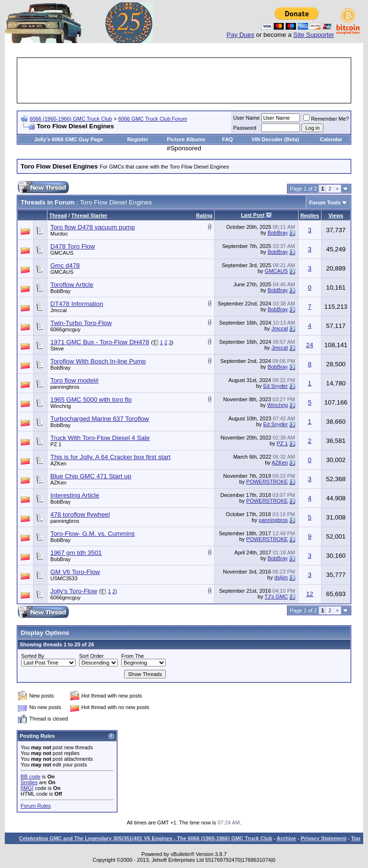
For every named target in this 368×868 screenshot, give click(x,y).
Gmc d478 (65, 265)
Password (245, 128)
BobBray (277, 233)
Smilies (29, 782)
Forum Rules (36, 806)
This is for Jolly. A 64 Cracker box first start (110, 457)
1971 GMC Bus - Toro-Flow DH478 (100, 342)
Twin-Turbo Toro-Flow (81, 323)
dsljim (281, 577)
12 (310, 594)
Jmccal (58, 310)
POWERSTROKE (267, 482)
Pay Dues (241, 35)
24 (310, 345)
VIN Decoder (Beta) (276, 139)
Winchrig (61, 406)
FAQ (228, 139)
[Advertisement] (193, 80)
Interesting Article (75, 495)
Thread (58, 215)
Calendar (331, 139)
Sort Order (91, 656)
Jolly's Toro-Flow (74, 591)
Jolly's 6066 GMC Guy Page (69, 139)
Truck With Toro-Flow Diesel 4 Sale (100, 438)
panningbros (65, 387)
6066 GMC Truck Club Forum (153, 119)
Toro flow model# (75, 380)
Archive (286, 838)
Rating (204, 215)
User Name (247, 118)
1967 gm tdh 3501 (76, 553)
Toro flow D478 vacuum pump (92, 227)
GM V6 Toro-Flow (75, 572)
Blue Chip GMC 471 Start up (91, 476)
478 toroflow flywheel (80, 514)
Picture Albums (186, 139)
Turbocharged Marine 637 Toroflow (100, 419)
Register (138, 139)
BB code (31, 777)
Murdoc (59, 234)
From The (132, 656)
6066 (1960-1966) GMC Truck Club (71, 119)
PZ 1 (56, 444)
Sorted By (33, 656)
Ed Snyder (275, 386)
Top (356, 838)
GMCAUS (62, 253)
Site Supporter (314, 35)
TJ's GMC (276, 597)
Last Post (253, 215)
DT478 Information (77, 304)
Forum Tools (325, 203)
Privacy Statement (323, 838)
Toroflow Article (72, 285)
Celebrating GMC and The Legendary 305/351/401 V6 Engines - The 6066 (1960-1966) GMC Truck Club (146, 838)
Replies (310, 215)
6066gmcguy (65, 329)
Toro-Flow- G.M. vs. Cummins (92, 534)
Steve (57, 349)
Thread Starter (89, 215)
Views (336, 215)
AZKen (58, 463)
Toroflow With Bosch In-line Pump (98, 361)
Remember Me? (326, 119)
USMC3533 (64, 578)
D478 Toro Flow (73, 246)
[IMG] (27, 788)
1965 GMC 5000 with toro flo (91, 400)
